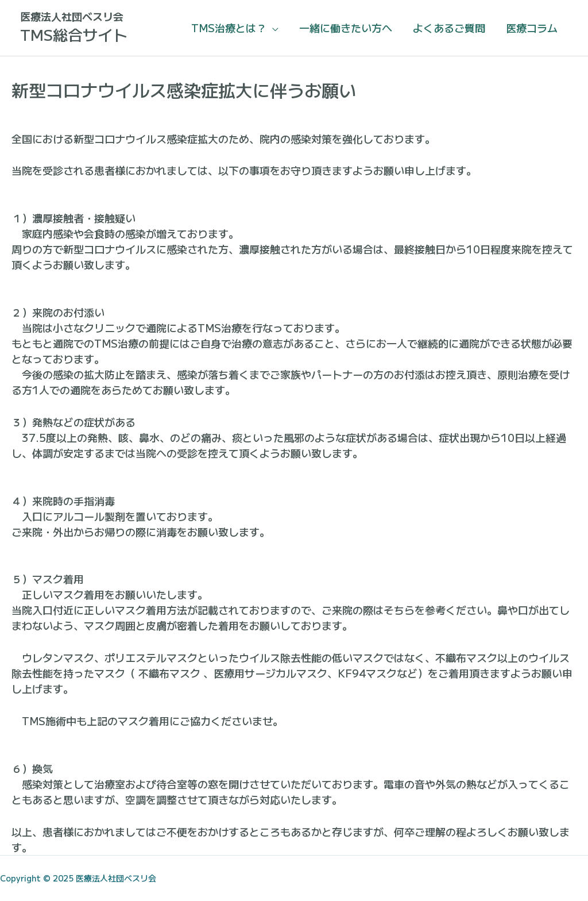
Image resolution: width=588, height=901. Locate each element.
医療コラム (532, 28)
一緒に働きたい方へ (346, 28)
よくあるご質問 (449, 28)
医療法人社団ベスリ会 (72, 16)
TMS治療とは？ (229, 28)
